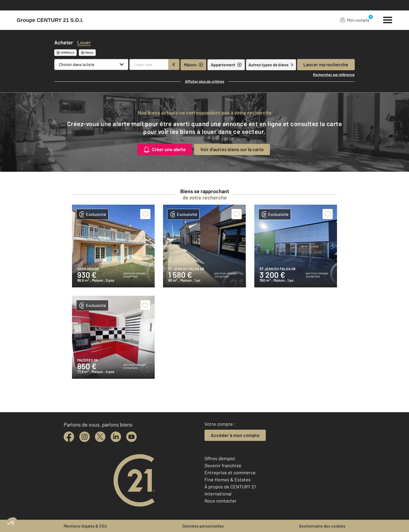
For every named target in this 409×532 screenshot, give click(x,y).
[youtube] (131, 437)
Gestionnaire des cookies (322, 526)
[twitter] (100, 437)
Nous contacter (221, 501)
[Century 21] (50, 20)
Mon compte (355, 20)
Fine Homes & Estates (228, 480)
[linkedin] (116, 437)
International (218, 494)
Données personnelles (203, 526)
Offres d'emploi (220, 458)
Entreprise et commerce (230, 472)
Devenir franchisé (223, 465)
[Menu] (388, 19)
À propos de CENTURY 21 (230, 487)
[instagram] (85, 437)
